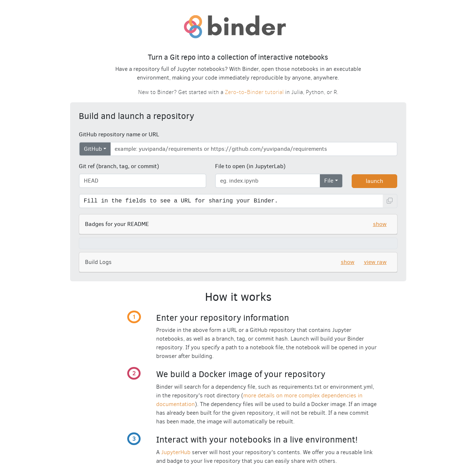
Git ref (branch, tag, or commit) (119, 166)
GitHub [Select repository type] (93, 149)
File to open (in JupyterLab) (250, 166)
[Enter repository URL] (254, 149)
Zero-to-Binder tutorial (254, 92)
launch (374, 181)
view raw (375, 262)
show (380, 224)
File (329, 181)
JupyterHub (176, 452)
